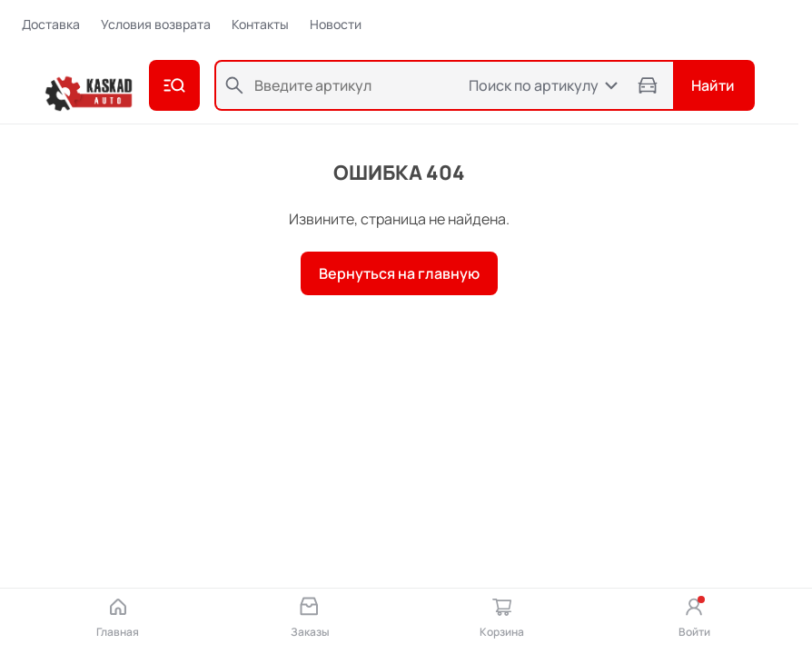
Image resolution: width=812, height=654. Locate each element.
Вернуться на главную (399, 273)
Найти (713, 85)
